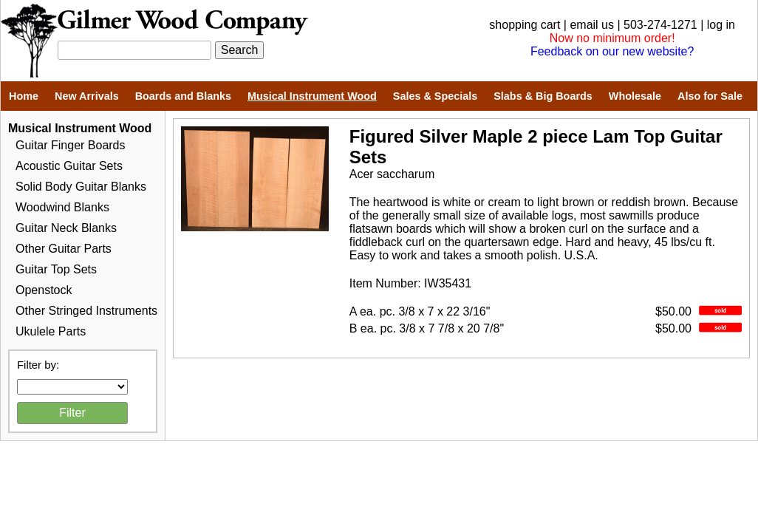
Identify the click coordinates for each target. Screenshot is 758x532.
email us (592, 25)
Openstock (44, 290)
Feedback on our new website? (612, 51)
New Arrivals (87, 96)
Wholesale (635, 96)
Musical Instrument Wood (312, 96)
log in (721, 25)
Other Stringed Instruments (86, 311)
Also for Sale (710, 96)
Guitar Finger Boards (71, 145)
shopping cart (525, 25)
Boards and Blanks (183, 96)
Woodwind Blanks (62, 207)
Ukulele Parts (51, 331)
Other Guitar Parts (64, 249)
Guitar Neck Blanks (66, 228)
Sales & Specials (435, 96)
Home (24, 96)
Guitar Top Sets (56, 269)
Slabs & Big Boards (543, 96)
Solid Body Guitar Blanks (81, 187)
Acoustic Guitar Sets (69, 166)
